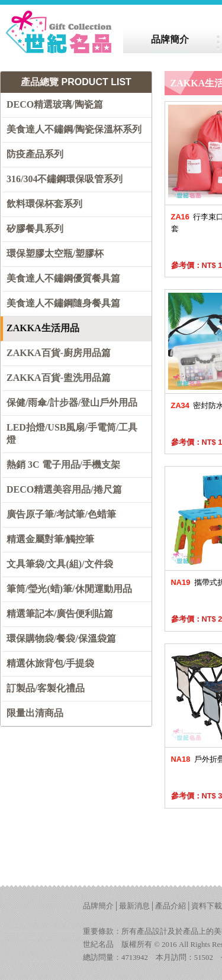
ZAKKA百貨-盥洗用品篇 (59, 378)
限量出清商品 (35, 713)
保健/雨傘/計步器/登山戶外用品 (72, 402)
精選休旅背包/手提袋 (50, 663)
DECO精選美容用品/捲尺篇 (64, 489)
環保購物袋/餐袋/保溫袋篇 (61, 638)
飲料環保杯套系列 (44, 204)
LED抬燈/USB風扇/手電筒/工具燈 (72, 434)
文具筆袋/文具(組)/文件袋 (60, 564)
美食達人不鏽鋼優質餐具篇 (63, 278)
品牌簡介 (98, 906)
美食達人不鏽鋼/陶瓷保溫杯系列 (74, 129)
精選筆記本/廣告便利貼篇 (60, 614)
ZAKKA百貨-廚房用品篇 (59, 353)
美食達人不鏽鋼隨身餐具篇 (63, 303)
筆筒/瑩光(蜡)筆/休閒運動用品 (69, 589)
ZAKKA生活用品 (43, 328)
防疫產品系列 (35, 154)
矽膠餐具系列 (35, 229)
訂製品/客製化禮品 (46, 688)
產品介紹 (170, 906)
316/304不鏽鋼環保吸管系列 (65, 179)
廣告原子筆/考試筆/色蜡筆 (61, 514)
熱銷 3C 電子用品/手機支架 (63, 465)
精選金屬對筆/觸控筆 (50, 539)
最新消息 (134, 906)
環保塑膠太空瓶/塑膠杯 (55, 253)
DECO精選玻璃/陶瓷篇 (55, 104)
